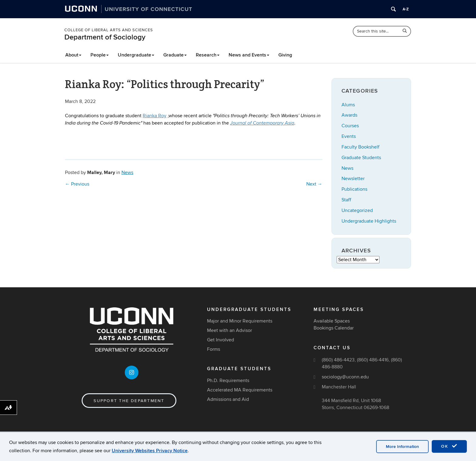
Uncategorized (357, 210)
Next (314, 184)
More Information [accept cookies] (402, 447)
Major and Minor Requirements (240, 321)
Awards (349, 115)
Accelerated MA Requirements (240, 390)
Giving (285, 55)
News (127, 172)
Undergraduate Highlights (369, 221)
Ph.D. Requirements (228, 381)
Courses (350, 126)
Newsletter (353, 179)
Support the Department (129, 401)
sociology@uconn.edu (345, 377)
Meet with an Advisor (229, 330)
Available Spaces (332, 321)
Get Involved (221, 340)
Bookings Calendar (334, 328)
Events (349, 136)
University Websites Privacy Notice (150, 451)
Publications (354, 189)
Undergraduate (136, 55)
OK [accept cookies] (449, 446)
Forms (214, 349)
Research (208, 55)
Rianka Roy (155, 116)
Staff (346, 200)
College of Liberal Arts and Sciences (109, 30)
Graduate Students (361, 158)
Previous (77, 184)
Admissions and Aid (228, 399)
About (73, 55)
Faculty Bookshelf (360, 147)
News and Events (249, 55)
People (100, 55)
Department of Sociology (105, 37)
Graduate (175, 55)
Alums (348, 105)
